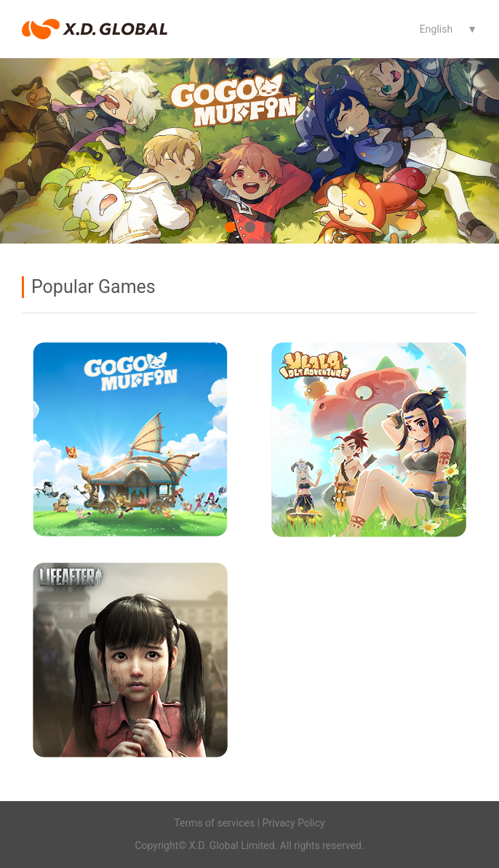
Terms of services (214, 823)
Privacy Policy (294, 823)
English (436, 29)
